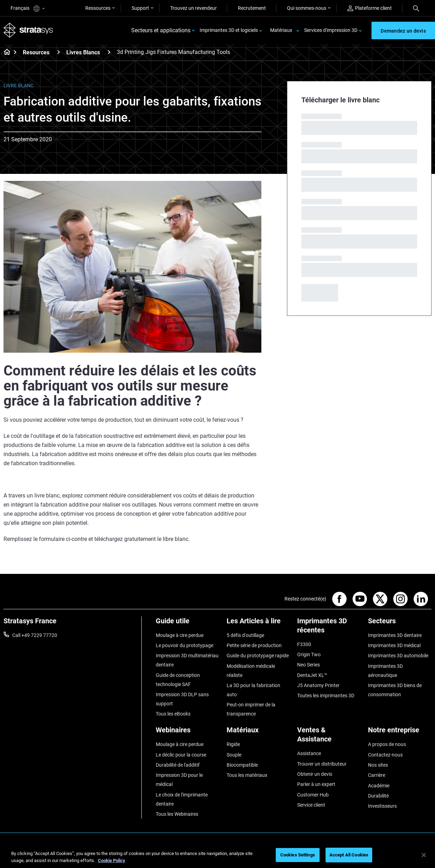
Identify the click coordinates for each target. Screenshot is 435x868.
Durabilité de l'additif (178, 765)
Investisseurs (382, 806)
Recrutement (252, 8)
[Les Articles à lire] (259, 623)
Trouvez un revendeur (193, 8)
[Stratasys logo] (28, 30)
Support (140, 8)
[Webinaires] (188, 733)
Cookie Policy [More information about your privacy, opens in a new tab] (112, 860)
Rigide (233, 744)
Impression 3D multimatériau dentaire (187, 660)
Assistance (309, 753)
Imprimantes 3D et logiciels (229, 30)
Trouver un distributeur (322, 764)
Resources (36, 52)
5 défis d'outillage (245, 635)
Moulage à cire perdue (180, 635)
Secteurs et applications (161, 30)
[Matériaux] (259, 733)
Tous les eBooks (173, 714)
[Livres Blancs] (109, 52)
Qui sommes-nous (307, 8)
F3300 (304, 644)
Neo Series (309, 665)
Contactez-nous (385, 755)
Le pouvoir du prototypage (185, 645)
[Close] (424, 855)
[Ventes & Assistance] (329, 737)
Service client (311, 805)
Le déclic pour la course (181, 755)
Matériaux (281, 30)
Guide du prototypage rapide (258, 656)
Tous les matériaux (247, 775)
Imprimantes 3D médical (394, 645)
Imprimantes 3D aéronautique (385, 671)
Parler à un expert (316, 784)
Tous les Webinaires (177, 814)
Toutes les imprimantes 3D (326, 696)
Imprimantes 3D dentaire (395, 635)
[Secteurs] (400, 623)
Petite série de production (254, 645)
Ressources (98, 8)
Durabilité (378, 796)
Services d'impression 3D (331, 30)
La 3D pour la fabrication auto (253, 690)
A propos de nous (387, 744)
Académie (379, 786)
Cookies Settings (298, 855)
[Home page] (5, 53)
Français (28, 9)
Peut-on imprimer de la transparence (251, 709)
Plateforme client (370, 8)
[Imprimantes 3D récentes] (329, 628)
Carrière (377, 775)
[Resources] (59, 52)
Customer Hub (313, 795)
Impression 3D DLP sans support (182, 699)
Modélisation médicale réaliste (251, 671)
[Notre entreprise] (400, 733)
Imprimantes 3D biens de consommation (395, 690)
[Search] (416, 8)
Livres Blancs (83, 52)
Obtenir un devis (315, 774)
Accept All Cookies (349, 855)
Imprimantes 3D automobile (398, 656)
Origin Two (309, 655)
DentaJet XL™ (312, 675)
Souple (234, 755)
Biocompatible (242, 765)
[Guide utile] (188, 623)
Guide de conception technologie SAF (178, 680)
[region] (217, 856)
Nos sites (378, 765)
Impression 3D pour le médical (179, 780)
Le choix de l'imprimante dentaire (182, 799)
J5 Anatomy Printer (318, 685)
